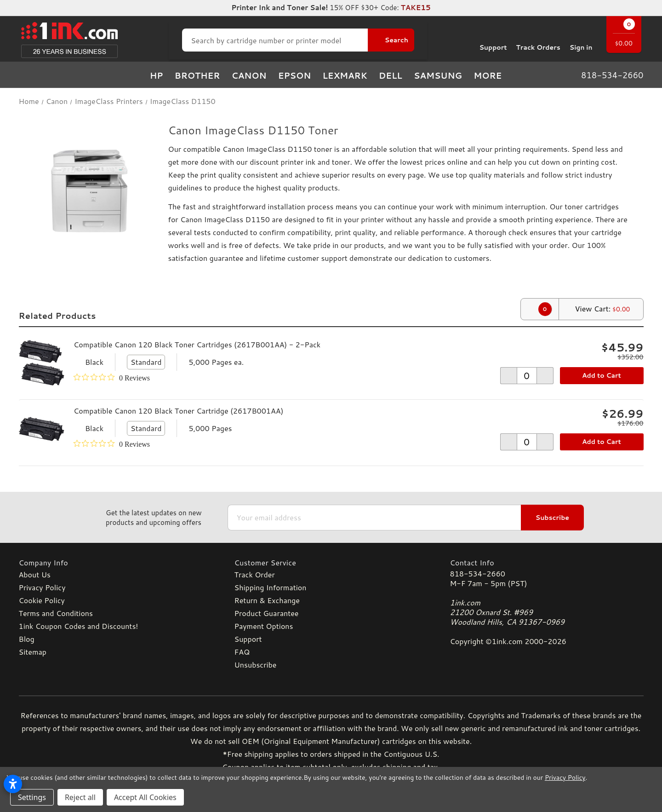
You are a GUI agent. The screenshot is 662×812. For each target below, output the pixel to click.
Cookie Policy (42, 600)
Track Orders (538, 40)
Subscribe (552, 518)
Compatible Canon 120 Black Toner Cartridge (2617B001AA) (178, 411)
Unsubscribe (256, 665)
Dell (391, 75)
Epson (295, 75)
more (493, 75)
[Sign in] (581, 40)
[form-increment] (527, 376)
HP (157, 75)
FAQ (242, 652)
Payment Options (264, 626)
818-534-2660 (478, 573)
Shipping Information (271, 587)
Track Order (255, 574)
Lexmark (345, 75)
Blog (27, 639)
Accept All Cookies (145, 797)
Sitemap (33, 652)
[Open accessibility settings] (13, 784)
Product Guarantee (267, 613)
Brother (197, 75)
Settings (32, 797)
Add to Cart (602, 375)
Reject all (80, 797)
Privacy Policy (42, 587)
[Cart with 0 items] (624, 36)
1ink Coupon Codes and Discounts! (79, 626)
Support (493, 40)
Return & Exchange (267, 600)
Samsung (438, 75)
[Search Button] (391, 40)
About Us (35, 574)
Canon (249, 75)
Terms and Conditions (56, 613)
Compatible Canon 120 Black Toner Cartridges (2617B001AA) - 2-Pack (197, 344)
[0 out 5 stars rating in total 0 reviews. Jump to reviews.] (112, 378)
